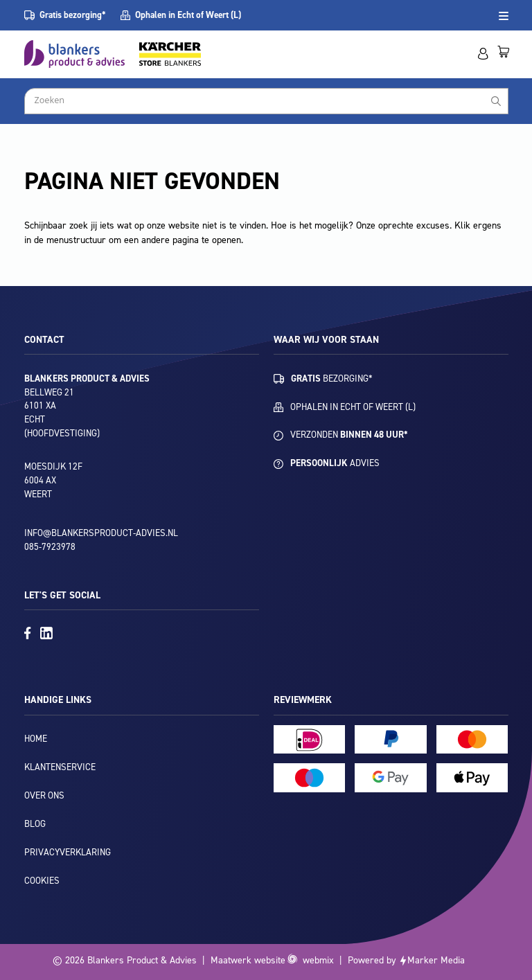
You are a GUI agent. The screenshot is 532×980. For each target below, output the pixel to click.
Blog (35, 824)
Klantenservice (60, 767)
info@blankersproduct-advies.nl (101, 533)
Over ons (44, 795)
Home (36, 739)
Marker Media (436, 960)
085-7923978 (50, 547)
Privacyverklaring (68, 852)
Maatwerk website (248, 960)
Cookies (42, 881)
